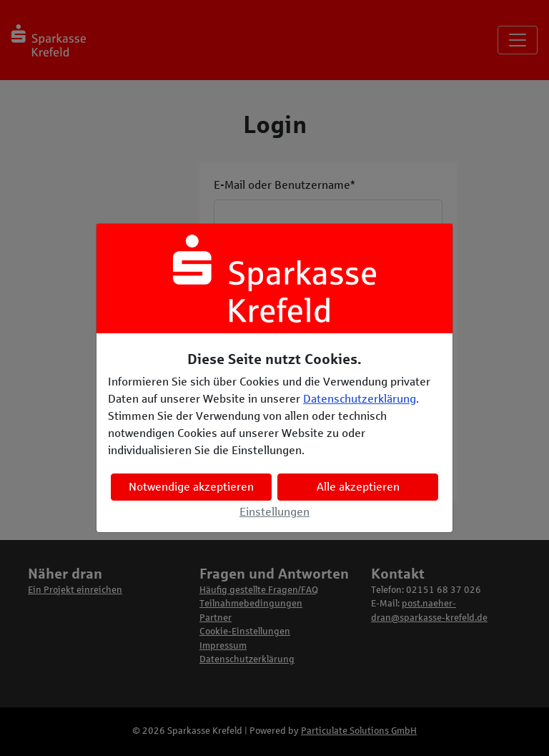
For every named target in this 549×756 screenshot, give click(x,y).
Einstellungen (274, 512)
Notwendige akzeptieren (191, 487)
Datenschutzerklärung (360, 399)
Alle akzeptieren (358, 487)
